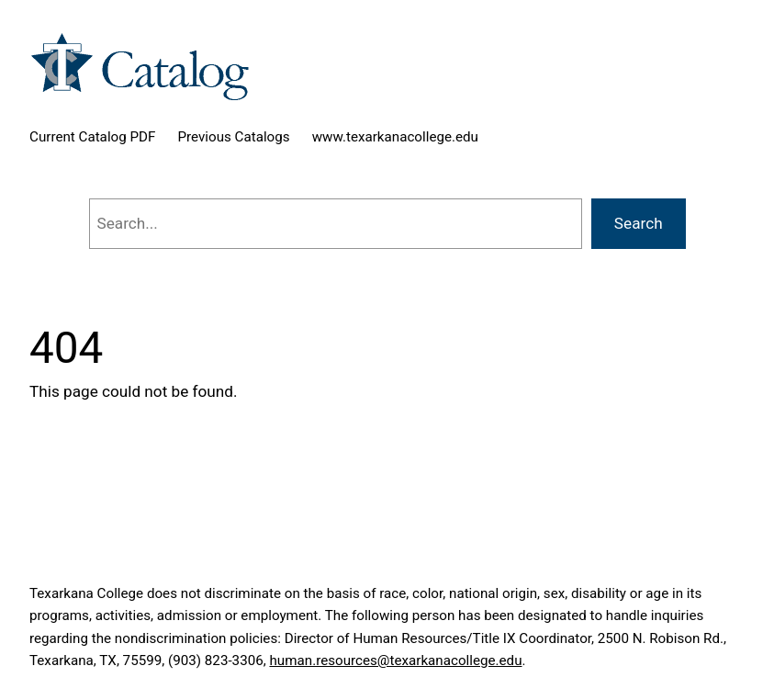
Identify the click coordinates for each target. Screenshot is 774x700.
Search (639, 223)
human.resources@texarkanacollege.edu (395, 660)
